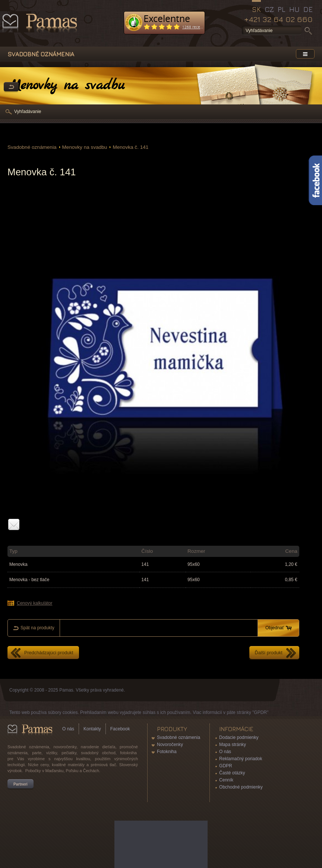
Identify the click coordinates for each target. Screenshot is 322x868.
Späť (11, 87)
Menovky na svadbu (85, 147)
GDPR (226, 766)
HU (294, 9)
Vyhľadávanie (28, 112)
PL (282, 9)
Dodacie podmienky (239, 737)
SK (256, 9)
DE (308, 9)
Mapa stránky (233, 745)
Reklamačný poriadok (241, 759)
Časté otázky (232, 773)
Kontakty (92, 729)
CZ (269, 9)
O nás (68, 729)
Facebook (120, 729)
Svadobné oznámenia (32, 147)
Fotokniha (167, 752)
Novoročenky (170, 745)
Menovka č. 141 (130, 147)
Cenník (226, 780)
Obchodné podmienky (241, 787)
